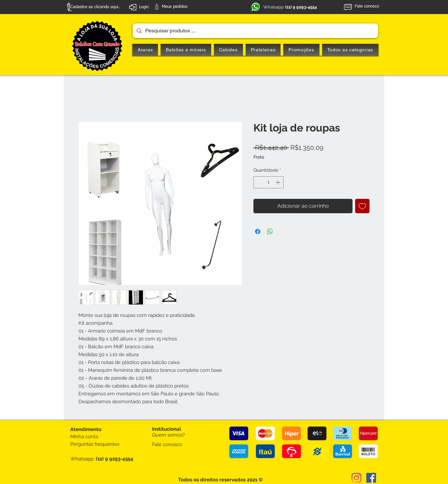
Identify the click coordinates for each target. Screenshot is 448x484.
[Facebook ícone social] (371, 478)
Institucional (167, 429)
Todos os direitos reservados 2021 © (221, 480)
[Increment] (278, 182)
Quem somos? (168, 435)
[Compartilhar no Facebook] (258, 232)
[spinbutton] (268, 182)
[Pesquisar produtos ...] (255, 31)
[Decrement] (258, 182)
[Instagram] (356, 478)
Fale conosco (167, 444)
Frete (259, 157)
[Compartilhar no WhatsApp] (270, 232)
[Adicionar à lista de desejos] (362, 206)
